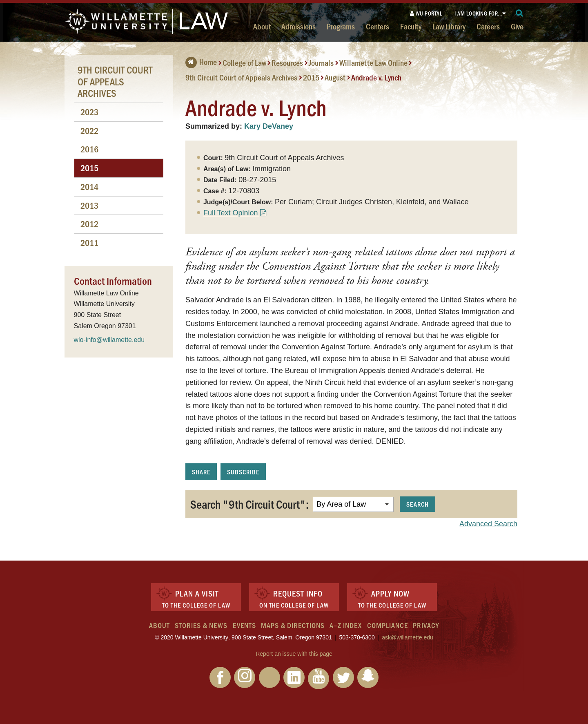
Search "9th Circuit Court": (249, 504)
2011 (89, 242)
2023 (89, 112)
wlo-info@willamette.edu (109, 340)
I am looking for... (478, 13)
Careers (488, 26)
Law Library (449, 26)
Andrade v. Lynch (376, 77)
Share (201, 472)
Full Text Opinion (231, 213)
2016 (89, 149)
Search (418, 504)
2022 (89, 131)
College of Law (244, 63)
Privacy (426, 625)
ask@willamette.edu (408, 637)
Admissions (298, 26)
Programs (341, 26)
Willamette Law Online (373, 63)
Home (201, 62)
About (262, 26)
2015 (311, 77)
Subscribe (243, 472)
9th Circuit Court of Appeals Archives (241, 77)
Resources (287, 63)
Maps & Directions (293, 625)
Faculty (411, 26)
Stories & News (201, 625)
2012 (89, 224)
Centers (378, 26)
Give (517, 26)
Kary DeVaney (269, 126)
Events (244, 625)
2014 (89, 187)
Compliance (388, 625)
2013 (89, 205)
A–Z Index (346, 625)
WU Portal (426, 13)
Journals (321, 63)
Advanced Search (488, 524)
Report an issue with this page (294, 654)
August (335, 77)
